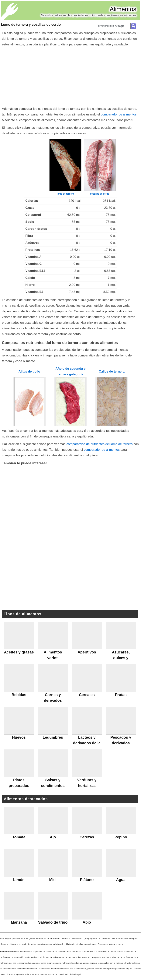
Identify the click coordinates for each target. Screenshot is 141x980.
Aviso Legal (75, 974)
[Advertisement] (70, 76)
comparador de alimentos (119, 114)
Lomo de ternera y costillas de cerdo (31, 25)
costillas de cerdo (100, 194)
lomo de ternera (65, 194)
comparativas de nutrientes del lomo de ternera (100, 444)
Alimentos (123, 9)
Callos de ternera (112, 371)
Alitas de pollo (29, 371)
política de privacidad (58, 974)
